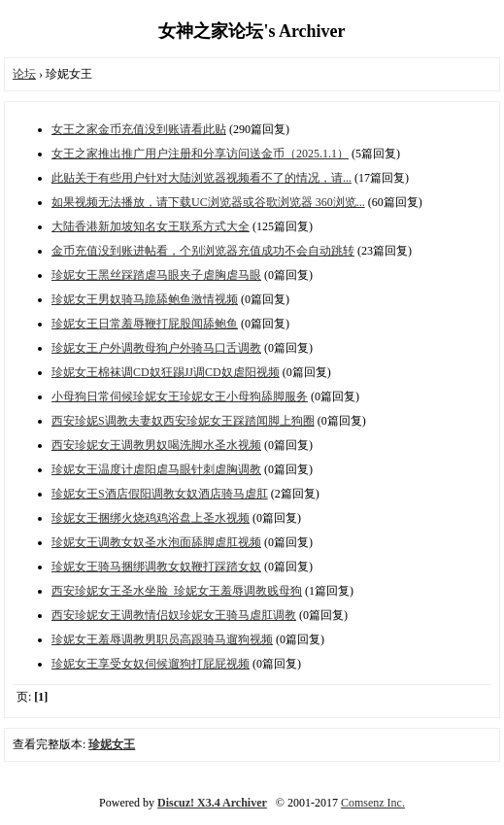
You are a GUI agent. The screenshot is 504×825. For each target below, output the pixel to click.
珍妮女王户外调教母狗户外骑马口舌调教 (156, 348)
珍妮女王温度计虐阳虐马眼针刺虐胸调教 (156, 469)
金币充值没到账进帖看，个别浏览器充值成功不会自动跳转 (203, 251)
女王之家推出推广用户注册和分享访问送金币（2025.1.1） (200, 154)
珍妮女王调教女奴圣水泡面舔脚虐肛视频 (156, 542)
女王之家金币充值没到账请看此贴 (139, 129)
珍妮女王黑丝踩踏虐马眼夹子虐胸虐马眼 (156, 275)
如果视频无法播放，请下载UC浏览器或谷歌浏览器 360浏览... (208, 202)
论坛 (24, 74)
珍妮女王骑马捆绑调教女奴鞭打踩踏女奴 (156, 567)
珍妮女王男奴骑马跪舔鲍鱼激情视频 (145, 299)
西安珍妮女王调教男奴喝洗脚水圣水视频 (156, 445)
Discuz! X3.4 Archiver (212, 803)
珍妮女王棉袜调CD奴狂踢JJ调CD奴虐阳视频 (166, 372)
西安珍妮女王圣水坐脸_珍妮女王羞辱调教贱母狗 (177, 591)
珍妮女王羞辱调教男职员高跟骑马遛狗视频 (162, 639)
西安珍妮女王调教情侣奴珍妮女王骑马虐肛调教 (174, 615)
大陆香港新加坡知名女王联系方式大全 (151, 226)
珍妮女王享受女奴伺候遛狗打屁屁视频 (151, 664)
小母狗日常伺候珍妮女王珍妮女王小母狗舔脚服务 (180, 396)
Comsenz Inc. (373, 803)
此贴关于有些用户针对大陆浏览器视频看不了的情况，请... (202, 178)
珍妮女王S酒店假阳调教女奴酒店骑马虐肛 (160, 494)
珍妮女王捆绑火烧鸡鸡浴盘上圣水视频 (151, 518)
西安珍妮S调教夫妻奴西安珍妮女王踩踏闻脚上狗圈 (183, 421)
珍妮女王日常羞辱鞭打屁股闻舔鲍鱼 (145, 324)
